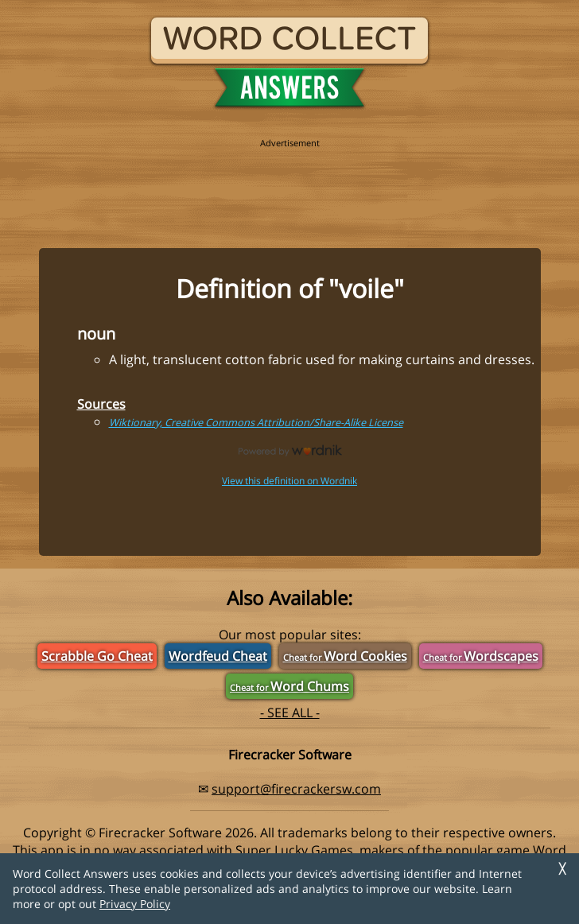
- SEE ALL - (290, 712)
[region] (289, 184)
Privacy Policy (135, 904)
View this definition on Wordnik (289, 481)
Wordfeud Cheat (218, 656)
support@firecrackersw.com (296, 789)
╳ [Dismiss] (562, 869)
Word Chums (289, 686)
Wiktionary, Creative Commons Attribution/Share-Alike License (256, 422)
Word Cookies (345, 656)
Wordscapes (481, 656)
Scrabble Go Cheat (97, 656)
